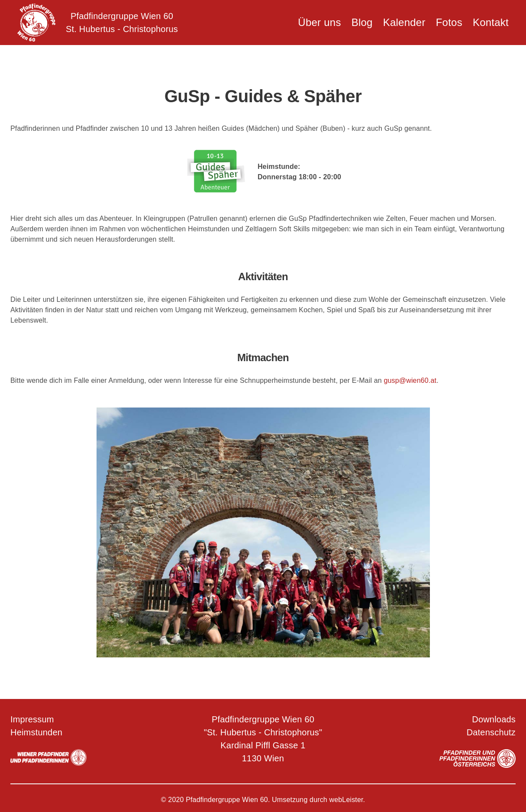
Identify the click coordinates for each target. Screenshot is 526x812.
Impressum (32, 719)
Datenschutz (491, 732)
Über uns (319, 22)
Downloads (494, 719)
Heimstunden (36, 732)
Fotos (449, 22)
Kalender (404, 22)
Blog (362, 22)
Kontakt (491, 22)
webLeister (346, 800)
